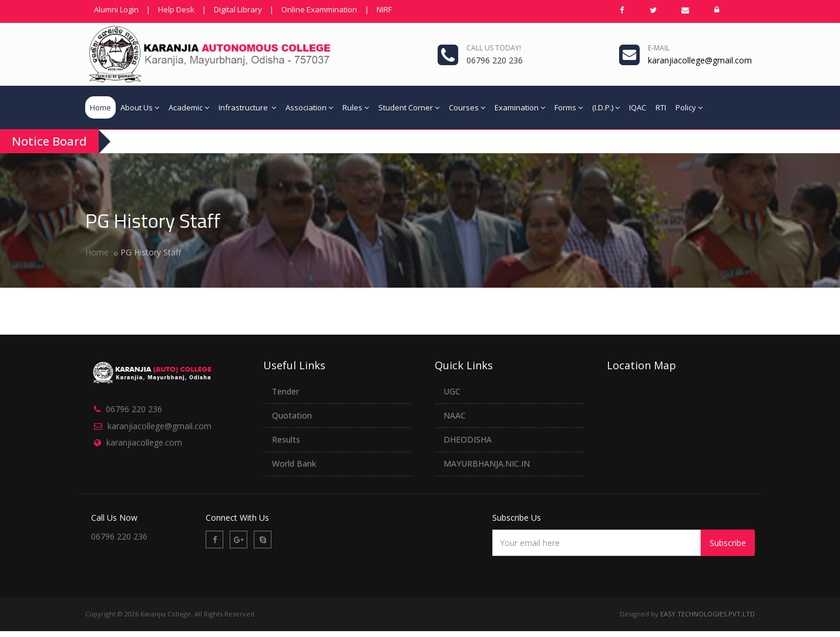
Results (286, 439)
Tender (285, 391)
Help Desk (176, 9)
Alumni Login (116, 9)
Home (100, 107)
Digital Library (238, 9)
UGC (452, 391)
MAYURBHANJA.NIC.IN (487, 464)
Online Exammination (319, 9)
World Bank (294, 464)
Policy (689, 107)
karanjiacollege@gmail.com (159, 426)
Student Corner (409, 107)
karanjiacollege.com (144, 442)
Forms (569, 107)
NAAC (455, 415)
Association (309, 107)
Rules (356, 107)
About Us (140, 107)
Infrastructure (247, 107)
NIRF (384, 9)
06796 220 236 (134, 409)
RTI (661, 107)
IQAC (638, 107)
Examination (520, 107)
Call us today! (494, 48)
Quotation (292, 415)
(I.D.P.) (606, 107)
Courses (467, 107)
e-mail (659, 48)
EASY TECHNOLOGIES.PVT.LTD (708, 614)
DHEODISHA (468, 439)
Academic (189, 107)
